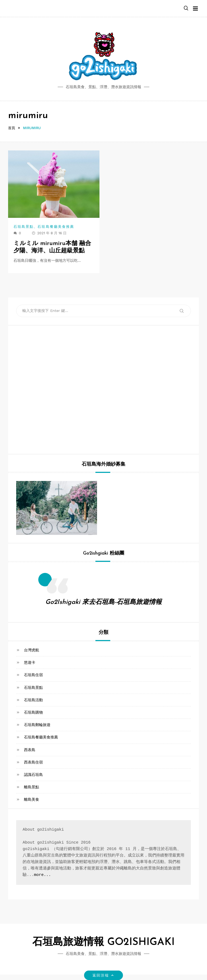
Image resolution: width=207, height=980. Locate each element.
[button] (186, 8)
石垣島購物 (33, 712)
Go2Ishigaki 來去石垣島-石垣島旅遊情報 (103, 602)
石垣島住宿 (33, 675)
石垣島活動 (33, 700)
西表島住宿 (33, 762)
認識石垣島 (33, 775)
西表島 (30, 750)
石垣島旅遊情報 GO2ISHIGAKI (103, 942)
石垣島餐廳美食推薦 (56, 227)
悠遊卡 (30, 662)
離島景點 (32, 787)
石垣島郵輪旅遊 (37, 725)
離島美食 (32, 799)
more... (42, 875)
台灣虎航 (32, 650)
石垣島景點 (24, 227)
